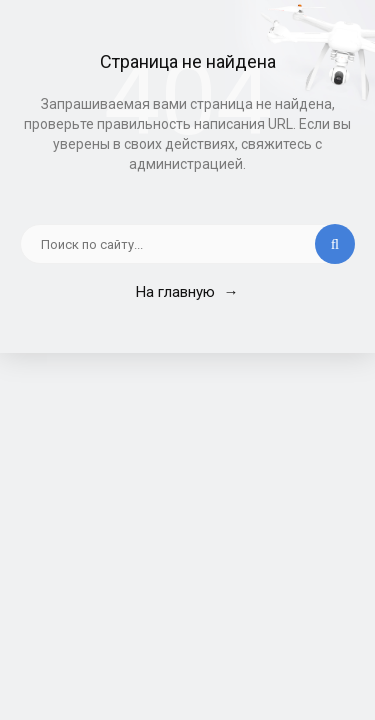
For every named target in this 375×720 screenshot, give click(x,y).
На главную (187, 292)
